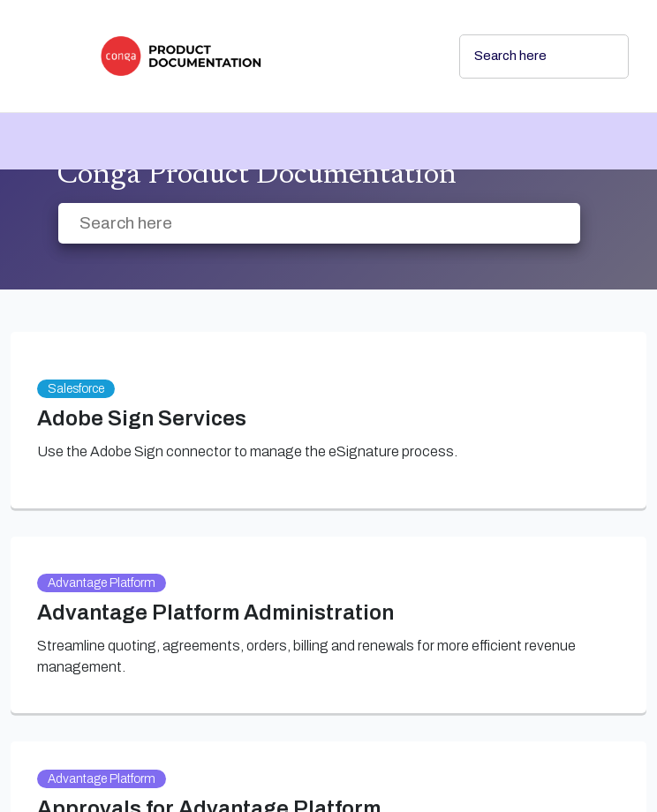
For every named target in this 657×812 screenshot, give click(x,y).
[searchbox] (596, 56)
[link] (265, 56)
